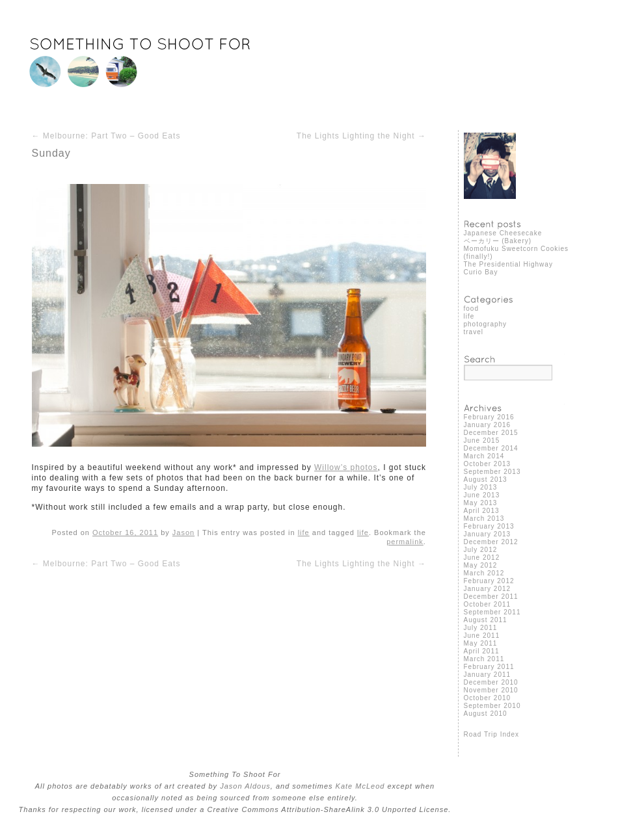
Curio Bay (481, 272)
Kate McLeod (360, 786)
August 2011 (486, 620)
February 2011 (489, 667)
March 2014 (484, 456)
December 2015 (491, 433)
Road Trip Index (492, 734)
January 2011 (488, 675)
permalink (405, 542)
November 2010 (491, 690)
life (304, 532)
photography (486, 324)
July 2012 (481, 550)
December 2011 (491, 597)
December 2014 (491, 448)
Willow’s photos (346, 467)
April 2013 (482, 511)
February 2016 (489, 417)
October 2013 (488, 464)
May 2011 (481, 643)
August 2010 (486, 714)
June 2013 (482, 495)
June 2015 (482, 440)
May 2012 (481, 565)
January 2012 (488, 589)
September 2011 (492, 612)
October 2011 (488, 604)
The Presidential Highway (508, 264)
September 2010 (492, 706)
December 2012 (491, 542)
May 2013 (481, 503)
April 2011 (482, 651)
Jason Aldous (245, 786)
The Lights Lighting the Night (361, 136)
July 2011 (481, 628)
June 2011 (482, 636)
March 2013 (484, 518)
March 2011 (484, 659)
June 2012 (482, 558)
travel (474, 332)
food (471, 308)
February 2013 (489, 526)
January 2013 (488, 534)
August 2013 (486, 479)
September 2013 (492, 472)
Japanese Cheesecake (503, 233)
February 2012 (489, 581)
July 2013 (481, 487)
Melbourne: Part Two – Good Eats (106, 136)
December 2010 (491, 682)
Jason (183, 532)
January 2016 (488, 425)
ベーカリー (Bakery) (498, 241)
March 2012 (484, 573)
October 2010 (488, 698)
